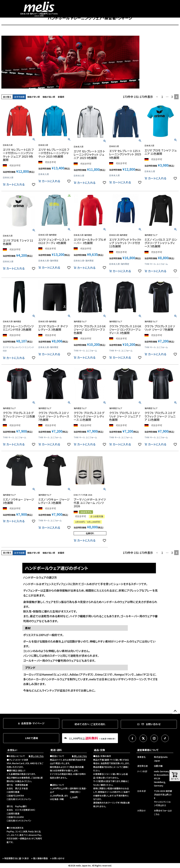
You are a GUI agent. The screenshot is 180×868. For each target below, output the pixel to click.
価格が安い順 (33, 97)
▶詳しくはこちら (36, 756)
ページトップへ (175, 711)
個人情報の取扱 (40, 858)
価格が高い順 (49, 97)
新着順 (61, 97)
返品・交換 (99, 750)
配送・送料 (56, 750)
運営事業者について (148, 750)
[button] (157, 97)
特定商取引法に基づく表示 (17, 858)
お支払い (12, 750)
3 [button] (172, 97)
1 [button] (162, 97)
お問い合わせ (58, 858)
